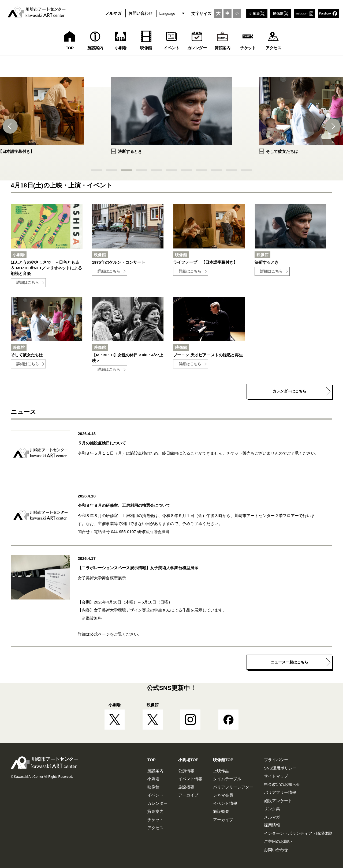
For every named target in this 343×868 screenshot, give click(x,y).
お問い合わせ (140, 13)
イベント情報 (190, 779)
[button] (11, 126)
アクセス (155, 828)
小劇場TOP (188, 760)
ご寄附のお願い (278, 842)
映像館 (153, 787)
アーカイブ (188, 795)
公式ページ (100, 634)
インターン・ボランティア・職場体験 (298, 834)
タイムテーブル (227, 779)
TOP (152, 760)
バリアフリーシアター (233, 787)
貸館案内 (155, 812)
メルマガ (113, 13)
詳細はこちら (28, 283)
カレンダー (157, 804)
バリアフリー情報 (280, 793)
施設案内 (155, 771)
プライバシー (276, 760)
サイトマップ (276, 776)
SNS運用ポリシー (280, 768)
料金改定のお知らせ (282, 785)
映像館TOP (223, 760)
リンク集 (272, 809)
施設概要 (186, 787)
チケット (155, 820)
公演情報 (186, 771)
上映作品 (221, 771)
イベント (155, 795)
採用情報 (272, 825)
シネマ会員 (223, 795)
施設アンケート (278, 801)
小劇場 (153, 779)
